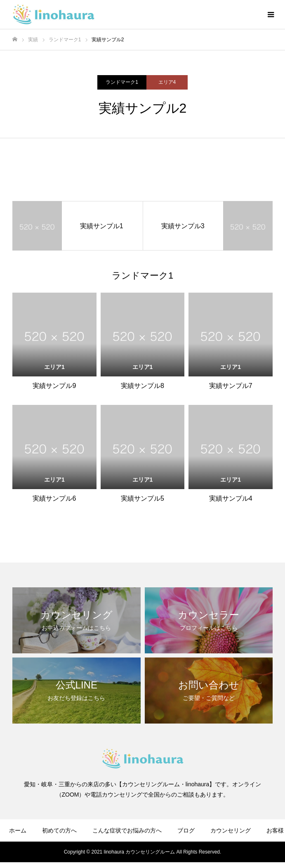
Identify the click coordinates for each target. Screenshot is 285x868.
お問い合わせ (231, 855)
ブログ (186, 830)
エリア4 (167, 82)
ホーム (18, 830)
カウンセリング (231, 830)
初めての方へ (59, 830)
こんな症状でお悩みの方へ (127, 830)
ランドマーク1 (122, 82)
